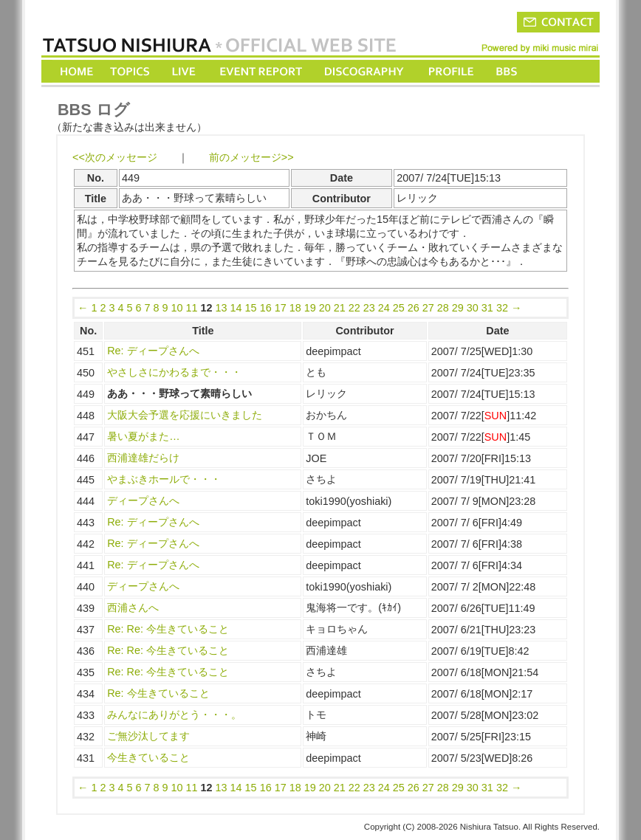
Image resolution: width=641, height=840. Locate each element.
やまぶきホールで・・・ (164, 479)
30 (473, 308)
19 (310, 308)
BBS (508, 71)
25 (399, 308)
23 (369, 308)
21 (340, 308)
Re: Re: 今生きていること (168, 629)
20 (325, 308)
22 (354, 308)
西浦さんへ (133, 607)
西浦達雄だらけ (143, 458)
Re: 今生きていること (158, 693)
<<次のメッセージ (115, 157)
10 (177, 308)
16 (266, 308)
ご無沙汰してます (148, 736)
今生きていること (148, 757)
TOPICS (131, 71)
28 (443, 308)
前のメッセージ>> (251, 157)
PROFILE (450, 71)
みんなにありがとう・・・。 (174, 715)
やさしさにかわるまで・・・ (174, 372)
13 (222, 308)
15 (251, 308)
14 (236, 308)
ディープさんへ (143, 500)
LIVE (185, 71)
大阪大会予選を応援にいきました (185, 415)
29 (458, 308)
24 (384, 308)
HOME (77, 71)
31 (487, 308)
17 (281, 308)
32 (502, 308)
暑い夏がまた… (143, 436)
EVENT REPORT (260, 71)
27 (428, 308)
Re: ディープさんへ (153, 351)
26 (414, 308)
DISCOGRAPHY (364, 71)
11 (192, 308)
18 (295, 308)
